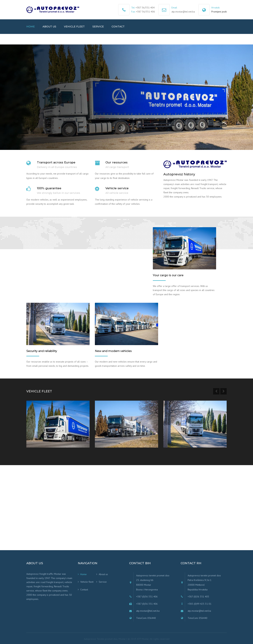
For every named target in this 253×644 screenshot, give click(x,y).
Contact (118, 27)
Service (98, 27)
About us (49, 27)
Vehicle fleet (74, 27)
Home (31, 27)
